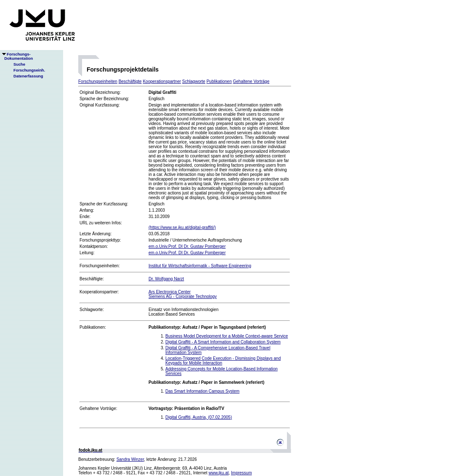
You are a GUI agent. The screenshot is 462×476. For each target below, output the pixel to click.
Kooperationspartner (162, 81)
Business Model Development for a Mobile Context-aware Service (227, 336)
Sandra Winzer (130, 459)
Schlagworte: (92, 310)
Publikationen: (93, 327)
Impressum (241, 473)
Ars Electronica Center (170, 292)
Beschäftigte (130, 81)
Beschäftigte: (92, 279)
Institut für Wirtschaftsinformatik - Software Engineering (200, 266)
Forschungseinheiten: (100, 266)
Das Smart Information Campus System (202, 391)
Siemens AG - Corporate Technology (183, 297)
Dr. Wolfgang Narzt (166, 279)
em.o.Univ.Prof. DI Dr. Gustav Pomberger (187, 246)
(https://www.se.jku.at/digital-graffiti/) (182, 227)
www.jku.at (219, 473)
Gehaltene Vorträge (251, 81)
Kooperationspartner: (99, 292)
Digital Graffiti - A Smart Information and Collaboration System (223, 342)
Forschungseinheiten (98, 81)
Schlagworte (194, 81)
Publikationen (219, 81)
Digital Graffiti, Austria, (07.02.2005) (199, 417)
